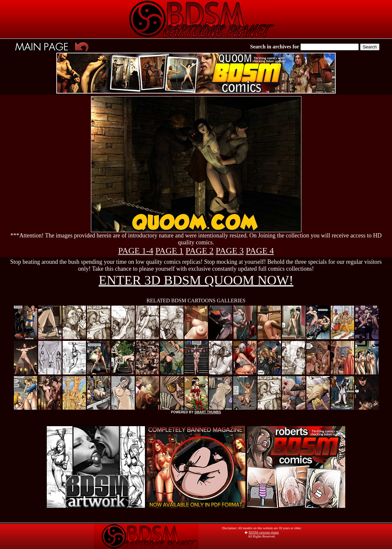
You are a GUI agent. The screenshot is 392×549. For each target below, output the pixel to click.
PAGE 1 (169, 251)
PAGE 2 (199, 251)
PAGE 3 (230, 251)
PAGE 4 (260, 251)
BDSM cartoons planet (264, 532)
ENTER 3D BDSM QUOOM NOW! (196, 280)
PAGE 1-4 (136, 251)
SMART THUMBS (208, 412)
